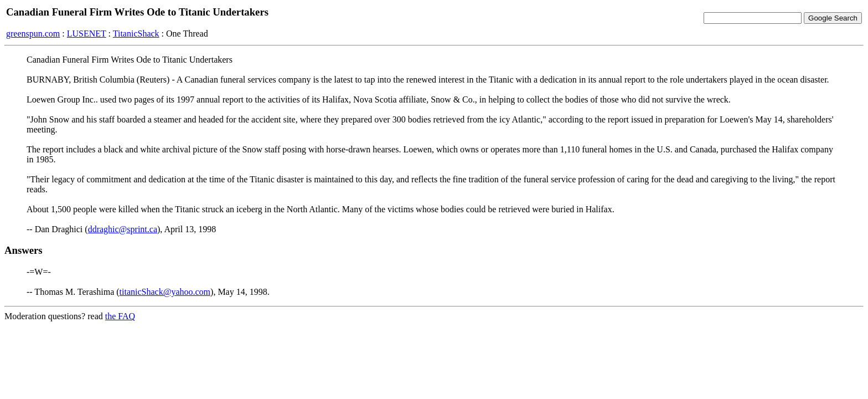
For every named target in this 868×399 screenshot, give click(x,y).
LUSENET (87, 34)
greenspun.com (33, 34)
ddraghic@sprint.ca (123, 229)
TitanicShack (136, 34)
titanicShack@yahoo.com (165, 292)
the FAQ (120, 316)
